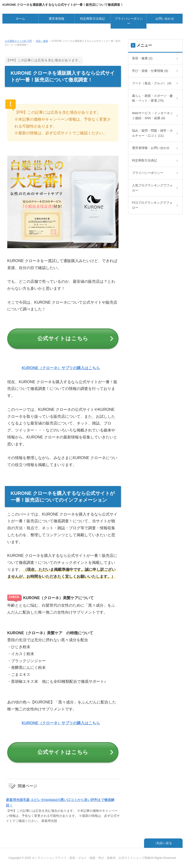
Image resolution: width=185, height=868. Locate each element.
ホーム (20, 19)
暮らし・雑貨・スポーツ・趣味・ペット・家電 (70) (152, 98)
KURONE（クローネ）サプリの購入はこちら (61, 368)
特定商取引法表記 (92, 19)
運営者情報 (56, 19)
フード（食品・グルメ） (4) (152, 83)
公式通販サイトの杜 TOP (18, 41)
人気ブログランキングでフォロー (152, 188)
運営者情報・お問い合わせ (151, 148)
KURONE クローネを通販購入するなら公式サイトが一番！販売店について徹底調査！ (63, 5)
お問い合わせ (165, 19)
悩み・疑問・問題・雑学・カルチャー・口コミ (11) (152, 133)
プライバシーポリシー (129, 21)
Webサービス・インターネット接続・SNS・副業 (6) (152, 116)
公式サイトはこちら (63, 338)
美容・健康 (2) (142, 58)
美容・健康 (42, 41)
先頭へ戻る (164, 843)
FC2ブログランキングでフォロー (152, 205)
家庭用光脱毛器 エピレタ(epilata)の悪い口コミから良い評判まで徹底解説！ (60, 802)
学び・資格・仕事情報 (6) (150, 71)
